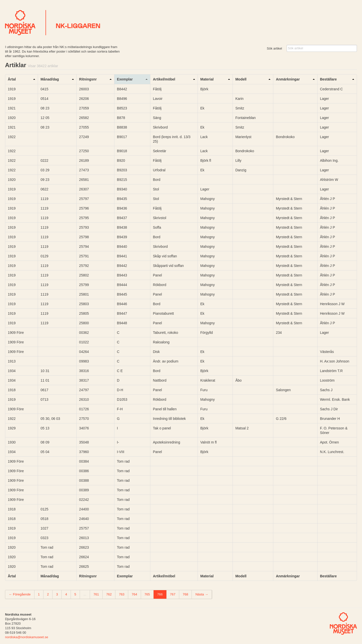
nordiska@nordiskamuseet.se (27, 637)
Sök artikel (274, 48)
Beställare (328, 79)
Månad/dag (50, 79)
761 (96, 594)
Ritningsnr (88, 79)
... (85, 594)
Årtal (12, 79)
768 (186, 594)
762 (109, 594)
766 (160, 594)
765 (147, 594)
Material (207, 79)
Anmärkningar (288, 79)
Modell (241, 79)
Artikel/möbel (164, 79)
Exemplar (125, 79)
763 (122, 594)
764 (134, 594)
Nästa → (202, 594)
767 (173, 594)
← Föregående (20, 594)
